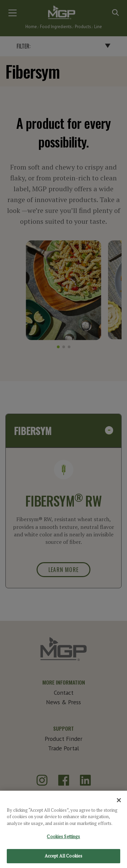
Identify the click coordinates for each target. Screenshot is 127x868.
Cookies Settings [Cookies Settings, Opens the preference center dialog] (63, 842)
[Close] (119, 805)
